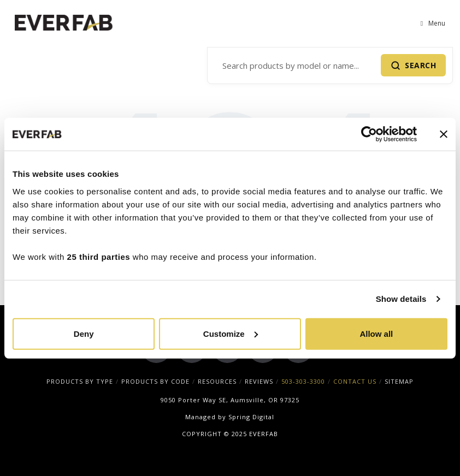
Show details (401, 299)
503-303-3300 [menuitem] (303, 381)
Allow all (376, 333)
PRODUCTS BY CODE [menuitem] (155, 381)
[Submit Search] (413, 65)
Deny (84, 333)
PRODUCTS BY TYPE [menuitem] (80, 381)
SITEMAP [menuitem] (399, 381)
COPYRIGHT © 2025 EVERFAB (230, 434)
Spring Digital (251, 417)
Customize (231, 333)
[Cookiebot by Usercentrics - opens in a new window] (369, 134)
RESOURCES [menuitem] (217, 381)
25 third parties (99, 256)
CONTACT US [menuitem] (355, 381)
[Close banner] (444, 134)
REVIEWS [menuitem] (259, 381)
